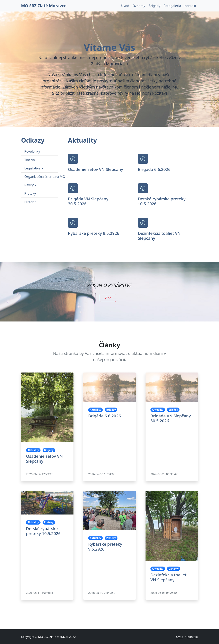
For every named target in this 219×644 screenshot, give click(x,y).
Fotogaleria (172, 6)
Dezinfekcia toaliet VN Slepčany (159, 236)
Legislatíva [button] (33, 168)
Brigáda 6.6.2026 (154, 169)
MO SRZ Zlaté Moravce (44, 6)
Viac (108, 298)
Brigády (154, 6)
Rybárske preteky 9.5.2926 (94, 233)
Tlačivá (30, 160)
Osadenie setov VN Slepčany (95, 169)
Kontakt (190, 6)
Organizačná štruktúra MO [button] (45, 177)
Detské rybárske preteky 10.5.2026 (162, 201)
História (30, 202)
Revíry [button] (29, 185)
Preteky (30, 193)
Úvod (125, 6)
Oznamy (139, 6)
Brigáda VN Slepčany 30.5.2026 (88, 201)
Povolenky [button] (33, 151)
